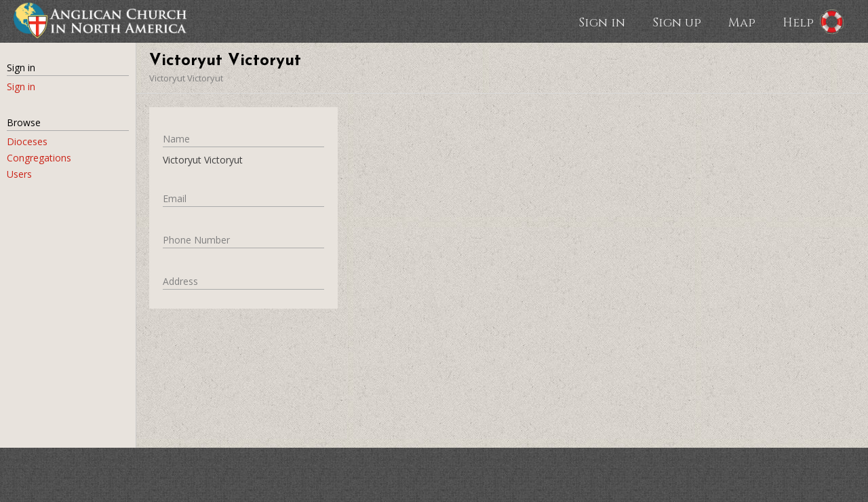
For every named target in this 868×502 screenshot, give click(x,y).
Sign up (677, 22)
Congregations (39, 158)
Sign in (602, 22)
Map (742, 22)
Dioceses (27, 141)
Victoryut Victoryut (186, 78)
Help (798, 22)
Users (19, 174)
